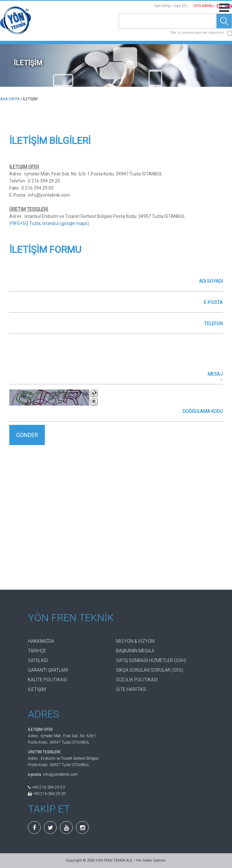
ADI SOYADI (211, 281)
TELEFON (213, 324)
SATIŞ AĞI (38, 660)
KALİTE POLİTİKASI (47, 680)
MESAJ (215, 374)
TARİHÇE (37, 651)
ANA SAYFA (10, 99)
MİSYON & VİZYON (135, 641)
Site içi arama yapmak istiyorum (197, 33)
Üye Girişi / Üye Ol (170, 6)
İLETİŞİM (37, 689)
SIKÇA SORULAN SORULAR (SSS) (150, 670)
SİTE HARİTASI (131, 689)
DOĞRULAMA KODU (203, 411)
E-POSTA (213, 302)
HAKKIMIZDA (41, 641)
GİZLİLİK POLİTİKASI (137, 680)
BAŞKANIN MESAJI (135, 651)
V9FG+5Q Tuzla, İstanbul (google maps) (49, 223)
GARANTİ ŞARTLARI (48, 670)
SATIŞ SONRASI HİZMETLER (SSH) (151, 660)
